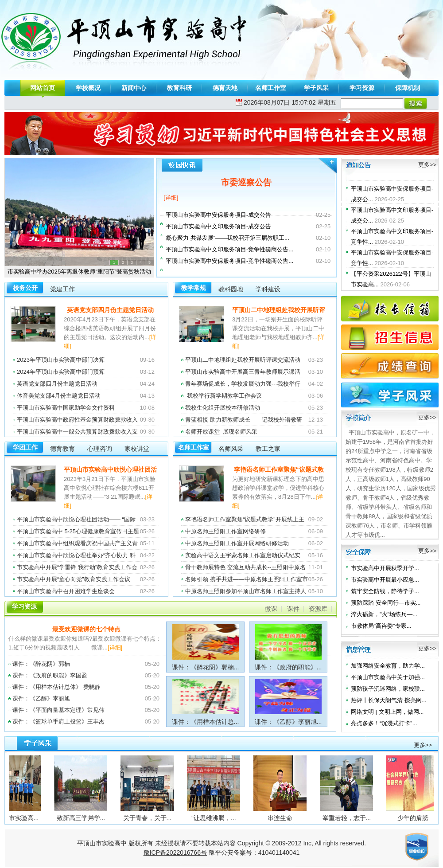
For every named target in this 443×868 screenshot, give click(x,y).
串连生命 (292, 818)
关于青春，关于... (160, 818)
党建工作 (62, 289)
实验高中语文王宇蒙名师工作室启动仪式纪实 (243, 555)
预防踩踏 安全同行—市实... (386, 603)
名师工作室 (271, 88)
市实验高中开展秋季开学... (385, 568)
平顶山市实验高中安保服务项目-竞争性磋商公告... (229, 261)
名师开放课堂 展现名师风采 (221, 432)
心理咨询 (100, 449)
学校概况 (88, 88)
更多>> (427, 165)
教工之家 (268, 449)
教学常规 (194, 288)
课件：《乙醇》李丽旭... (288, 722)
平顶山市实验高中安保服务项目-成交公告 (218, 215)
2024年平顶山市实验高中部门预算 (61, 372)
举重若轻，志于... (359, 818)
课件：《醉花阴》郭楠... (206, 667)
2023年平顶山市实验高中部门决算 (61, 360)
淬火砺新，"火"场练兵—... (384, 614)
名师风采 (231, 449)
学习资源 (362, 88)
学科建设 (268, 289)
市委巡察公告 (246, 182)
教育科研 (179, 88)
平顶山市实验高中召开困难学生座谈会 (66, 591)
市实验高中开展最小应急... (385, 580)
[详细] (171, 197)
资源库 (318, 609)
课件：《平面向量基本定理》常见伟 (58, 710)
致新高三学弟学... (93, 818)
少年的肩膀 (425, 818)
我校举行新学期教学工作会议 (223, 396)
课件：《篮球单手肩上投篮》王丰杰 (58, 721)
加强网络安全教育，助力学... (388, 666)
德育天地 (225, 88)
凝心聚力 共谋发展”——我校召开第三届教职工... (227, 238)
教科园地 (231, 289)
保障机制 (408, 88)
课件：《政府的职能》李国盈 (50, 675)
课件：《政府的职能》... (288, 667)
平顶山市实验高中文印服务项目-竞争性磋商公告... (229, 249)
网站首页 (43, 88)
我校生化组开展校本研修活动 (223, 408)
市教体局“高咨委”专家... (381, 626)
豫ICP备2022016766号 (175, 852)
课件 (293, 609)
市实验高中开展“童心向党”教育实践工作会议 (74, 579)
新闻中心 (134, 88)
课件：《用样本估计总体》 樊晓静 (56, 687)
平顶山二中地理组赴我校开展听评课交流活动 (243, 360)
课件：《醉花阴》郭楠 (41, 664)
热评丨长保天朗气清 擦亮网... (389, 700)
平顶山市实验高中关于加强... (388, 677)
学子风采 (316, 88)
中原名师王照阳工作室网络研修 (225, 531)
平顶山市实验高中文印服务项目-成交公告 (218, 226)
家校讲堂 (137, 449)
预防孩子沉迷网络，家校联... (388, 689)
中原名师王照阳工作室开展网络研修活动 (237, 543)
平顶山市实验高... (27, 818)
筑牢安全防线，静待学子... (385, 591)
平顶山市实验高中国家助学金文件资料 (66, 408)
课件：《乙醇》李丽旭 (41, 698)
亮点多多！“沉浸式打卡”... (384, 723)
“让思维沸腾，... (226, 818)
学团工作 (25, 447)
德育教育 (62, 449)
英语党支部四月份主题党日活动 (110, 310)
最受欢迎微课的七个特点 (86, 629)
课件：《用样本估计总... (206, 722)
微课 (271, 609)
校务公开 (25, 288)
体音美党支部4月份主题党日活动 (59, 396)
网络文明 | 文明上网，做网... (387, 712)
